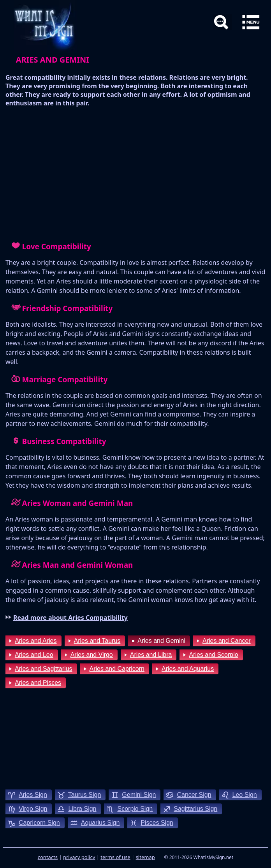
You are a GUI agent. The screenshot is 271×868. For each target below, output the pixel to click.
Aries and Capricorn (117, 669)
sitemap (145, 857)
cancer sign (194, 795)
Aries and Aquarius (188, 669)
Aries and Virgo (92, 655)
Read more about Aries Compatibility (70, 618)
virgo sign (33, 809)
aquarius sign (100, 823)
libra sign (82, 809)
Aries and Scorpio (213, 655)
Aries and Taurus (97, 641)
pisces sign (157, 823)
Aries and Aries (36, 641)
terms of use (115, 857)
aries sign (33, 795)
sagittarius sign (195, 809)
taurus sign (85, 795)
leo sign (245, 795)
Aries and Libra (151, 655)
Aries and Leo (34, 655)
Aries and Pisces (38, 683)
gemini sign (139, 795)
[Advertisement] (135, 173)
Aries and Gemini (161, 641)
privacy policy (79, 857)
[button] (251, 22)
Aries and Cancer (227, 641)
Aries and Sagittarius (44, 669)
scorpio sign (135, 809)
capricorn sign (39, 823)
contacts (48, 857)
